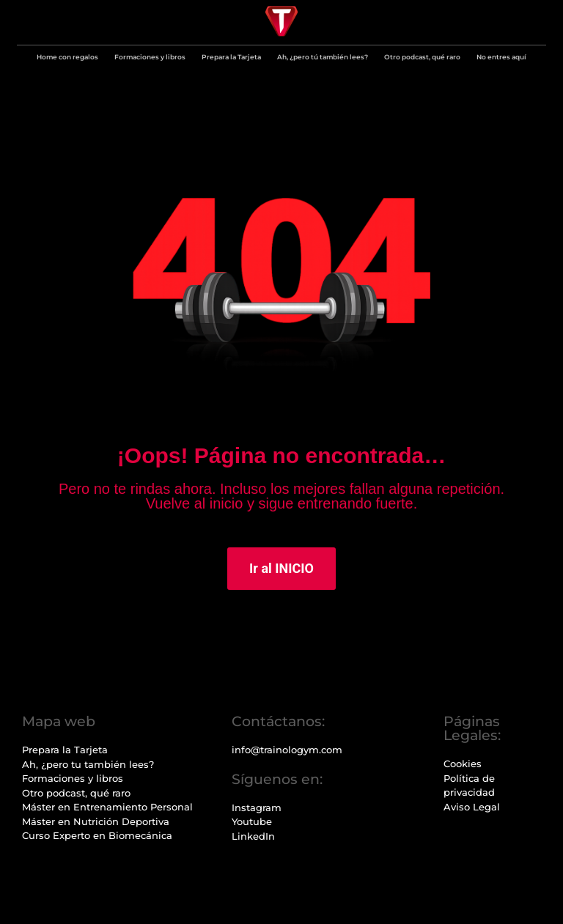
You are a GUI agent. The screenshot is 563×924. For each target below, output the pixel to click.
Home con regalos (67, 57)
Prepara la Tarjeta (231, 57)
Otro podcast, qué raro (422, 57)
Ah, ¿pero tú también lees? (323, 57)
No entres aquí (501, 57)
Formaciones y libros (150, 57)
